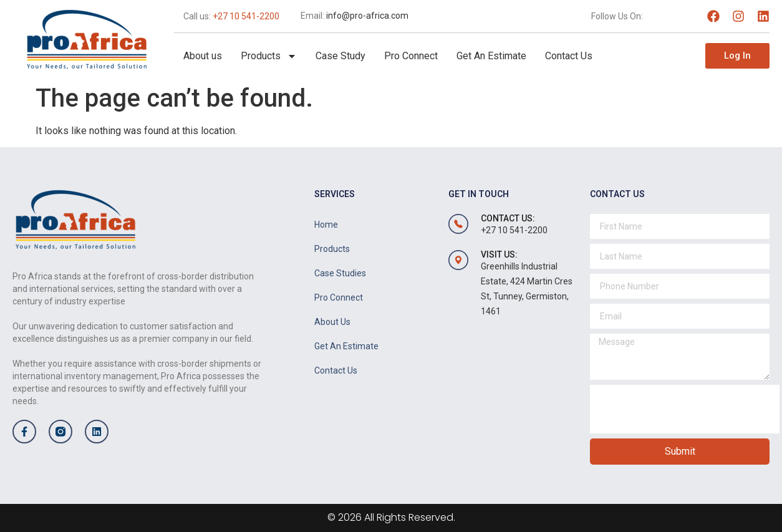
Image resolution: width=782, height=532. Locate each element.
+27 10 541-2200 (246, 16)
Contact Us (569, 56)
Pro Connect (411, 56)
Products (269, 56)
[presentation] (685, 409)
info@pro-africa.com (367, 16)
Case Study (340, 56)
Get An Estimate (491, 56)
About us (203, 56)
